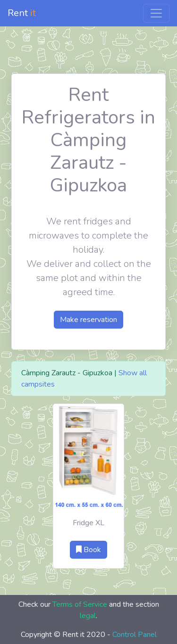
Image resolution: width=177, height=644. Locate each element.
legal (88, 616)
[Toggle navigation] (156, 13)
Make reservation (88, 320)
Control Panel (135, 635)
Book (88, 550)
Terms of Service (80, 604)
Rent (22, 13)
